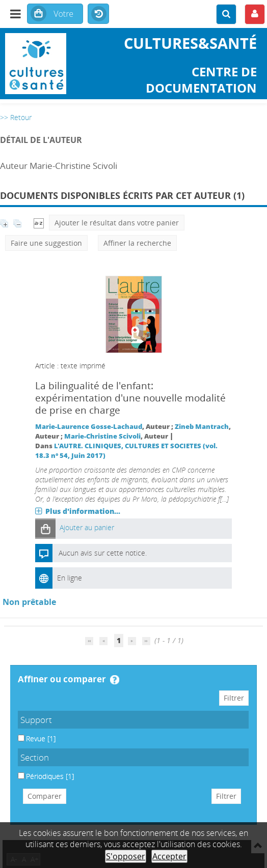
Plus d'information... (83, 511)
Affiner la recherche (137, 243)
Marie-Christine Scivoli (102, 436)
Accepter (169, 856)
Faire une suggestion (46, 243)
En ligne (70, 578)
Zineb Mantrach (202, 427)
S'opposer (126, 856)
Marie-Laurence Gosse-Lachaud (89, 427)
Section (35, 757)
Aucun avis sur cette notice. (103, 553)
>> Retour (16, 117)
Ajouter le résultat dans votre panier (117, 223)
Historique (98, 14)
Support (36, 720)
